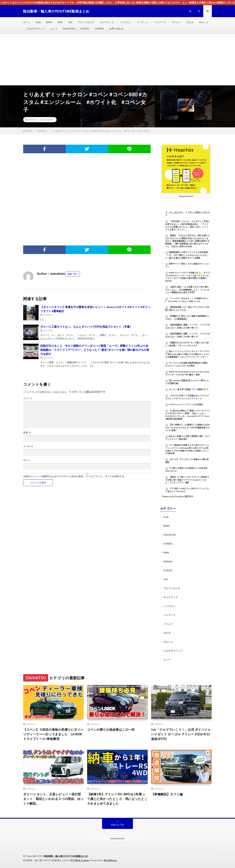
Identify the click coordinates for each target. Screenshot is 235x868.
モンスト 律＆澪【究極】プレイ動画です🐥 (189, 389)
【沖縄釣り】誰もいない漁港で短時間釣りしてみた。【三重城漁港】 (188, 317)
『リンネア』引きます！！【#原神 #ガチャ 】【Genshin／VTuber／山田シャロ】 (187, 300)
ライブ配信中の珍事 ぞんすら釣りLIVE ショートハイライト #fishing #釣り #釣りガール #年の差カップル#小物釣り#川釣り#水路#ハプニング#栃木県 (187, 449)
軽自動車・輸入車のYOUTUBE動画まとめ (66, 856)
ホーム (27, 22)
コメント (28, 398)
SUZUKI (85, 29)
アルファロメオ (86, 22)
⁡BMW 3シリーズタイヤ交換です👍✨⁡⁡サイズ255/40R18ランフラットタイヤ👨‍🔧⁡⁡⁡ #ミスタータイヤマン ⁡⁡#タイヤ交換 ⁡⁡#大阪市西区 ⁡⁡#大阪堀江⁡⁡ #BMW (187, 277)
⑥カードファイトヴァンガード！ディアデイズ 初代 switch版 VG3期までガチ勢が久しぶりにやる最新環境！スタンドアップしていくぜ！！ (188, 354)
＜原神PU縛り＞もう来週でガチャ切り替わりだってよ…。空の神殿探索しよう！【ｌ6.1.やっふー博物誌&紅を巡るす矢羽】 (187, 290)
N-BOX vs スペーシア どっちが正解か (186, 404)
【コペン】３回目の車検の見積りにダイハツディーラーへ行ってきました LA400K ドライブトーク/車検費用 (53, 734)
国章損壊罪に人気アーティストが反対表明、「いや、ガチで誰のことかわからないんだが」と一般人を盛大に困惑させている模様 (188, 255)
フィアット (143, 22)
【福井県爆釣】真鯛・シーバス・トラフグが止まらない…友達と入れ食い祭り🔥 (188, 326)
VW (70, 22)
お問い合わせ (116, 29)
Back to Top (118, 825)
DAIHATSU (69, 29)
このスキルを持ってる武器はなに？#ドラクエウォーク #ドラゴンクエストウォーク (187, 397)
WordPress (110, 860)
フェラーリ (160, 22)
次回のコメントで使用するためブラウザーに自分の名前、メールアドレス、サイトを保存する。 (75, 476)
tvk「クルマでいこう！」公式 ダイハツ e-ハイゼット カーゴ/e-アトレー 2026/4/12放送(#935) (181, 734)
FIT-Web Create (80, 860)
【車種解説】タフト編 (167, 794)
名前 (27, 432)
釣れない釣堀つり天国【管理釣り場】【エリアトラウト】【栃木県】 (188, 438)
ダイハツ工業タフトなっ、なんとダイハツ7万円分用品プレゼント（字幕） (86, 327)
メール (28, 446)
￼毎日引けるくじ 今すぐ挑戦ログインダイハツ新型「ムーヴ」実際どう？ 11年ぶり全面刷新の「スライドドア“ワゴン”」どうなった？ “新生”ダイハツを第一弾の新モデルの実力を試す (95, 350)
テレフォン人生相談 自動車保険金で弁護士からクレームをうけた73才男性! (187, 364)
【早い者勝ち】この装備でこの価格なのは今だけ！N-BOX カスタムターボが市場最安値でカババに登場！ (188, 427)
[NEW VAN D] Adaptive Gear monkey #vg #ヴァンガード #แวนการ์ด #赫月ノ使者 (187, 373)
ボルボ (190, 22)
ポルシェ (204, 22)
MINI (60, 22)
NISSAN (168, 561)
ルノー (54, 29)
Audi (38, 22)
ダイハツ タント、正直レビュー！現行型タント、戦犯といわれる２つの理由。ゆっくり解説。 (53, 799)
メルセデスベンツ (36, 29)
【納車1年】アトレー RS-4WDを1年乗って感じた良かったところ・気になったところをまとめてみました (117, 799)
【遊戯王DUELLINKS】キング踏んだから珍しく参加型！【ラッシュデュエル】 (187, 344)
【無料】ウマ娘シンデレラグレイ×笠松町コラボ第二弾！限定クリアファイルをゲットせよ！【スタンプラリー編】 (187, 480)
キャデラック (107, 22)
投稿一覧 (72, 274)
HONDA (99, 29)
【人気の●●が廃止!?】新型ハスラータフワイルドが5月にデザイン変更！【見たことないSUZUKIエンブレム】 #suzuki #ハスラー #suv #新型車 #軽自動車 (188, 415)
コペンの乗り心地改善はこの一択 (111, 730)
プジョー (176, 22)
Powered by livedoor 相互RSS (178, 496)
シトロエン (125, 22)
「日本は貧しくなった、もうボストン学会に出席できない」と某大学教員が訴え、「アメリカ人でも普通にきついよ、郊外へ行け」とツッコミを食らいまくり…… (188, 225)
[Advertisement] (118, 60)
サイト (27, 460)
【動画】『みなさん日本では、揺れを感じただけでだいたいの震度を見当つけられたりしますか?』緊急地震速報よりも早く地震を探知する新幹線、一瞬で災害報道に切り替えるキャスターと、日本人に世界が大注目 (188, 241)
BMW (49, 22)
